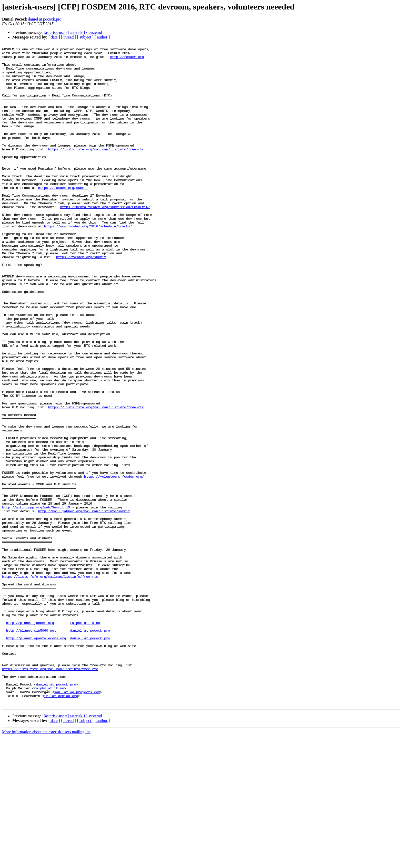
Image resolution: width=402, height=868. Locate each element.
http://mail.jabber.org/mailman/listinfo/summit (84, 604)
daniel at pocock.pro (45, 19)
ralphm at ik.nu (85, 738)
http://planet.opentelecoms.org (36, 757)
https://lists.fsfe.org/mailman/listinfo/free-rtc (96, 170)
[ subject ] (85, 37)
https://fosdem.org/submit (63, 216)
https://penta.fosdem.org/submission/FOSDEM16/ (105, 239)
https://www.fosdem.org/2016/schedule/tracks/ (88, 262)
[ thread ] (69, 37)
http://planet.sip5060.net (31, 747)
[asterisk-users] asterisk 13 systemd (73, 32)
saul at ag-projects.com (77, 821)
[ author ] (102, 37)
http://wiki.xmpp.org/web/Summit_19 (36, 600)
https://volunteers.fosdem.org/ (114, 563)
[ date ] (54, 37)
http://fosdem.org (127, 59)
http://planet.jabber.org (30, 738)
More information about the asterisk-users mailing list (46, 864)
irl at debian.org (61, 826)
